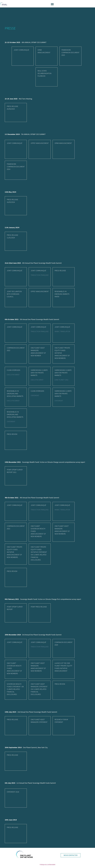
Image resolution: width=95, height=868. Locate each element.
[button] (52, 4)
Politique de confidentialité (47, 865)
